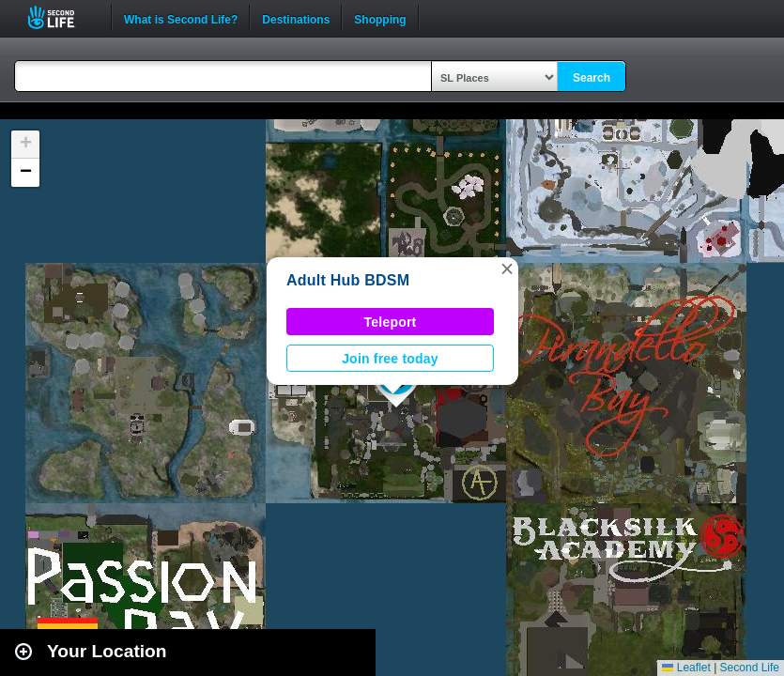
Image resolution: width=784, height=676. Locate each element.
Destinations (296, 18)
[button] (507, 269)
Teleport (391, 322)
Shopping (380, 18)
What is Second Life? (181, 18)
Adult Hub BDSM (348, 280)
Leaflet (686, 668)
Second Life (61, 17)
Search (592, 78)
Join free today (390, 359)
